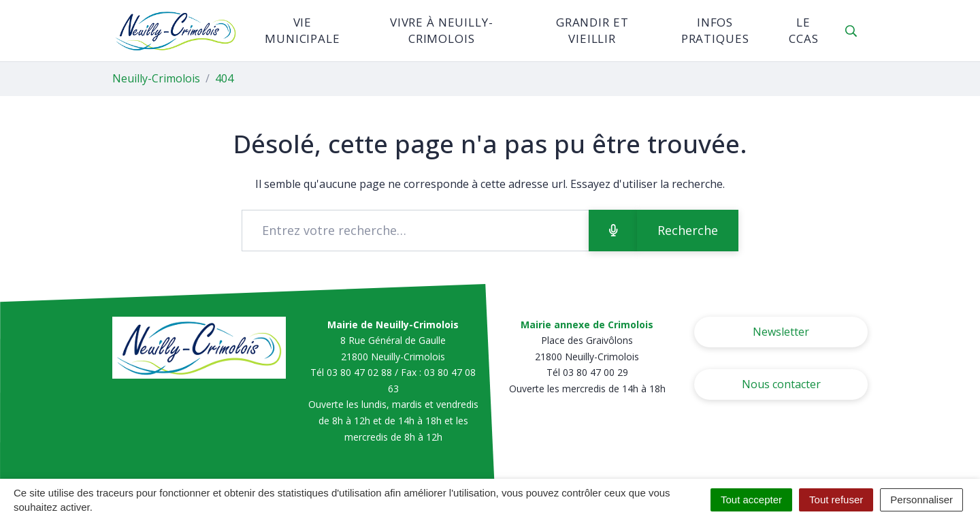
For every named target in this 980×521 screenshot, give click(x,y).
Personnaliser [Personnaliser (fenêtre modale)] (921, 500)
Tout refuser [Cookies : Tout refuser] (836, 500)
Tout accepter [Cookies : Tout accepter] (751, 500)
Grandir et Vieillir (592, 30)
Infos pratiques (715, 30)
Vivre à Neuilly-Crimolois (442, 30)
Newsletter (781, 332)
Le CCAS (803, 30)
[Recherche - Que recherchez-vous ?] (415, 231)
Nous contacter (781, 384)
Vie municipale (303, 30)
